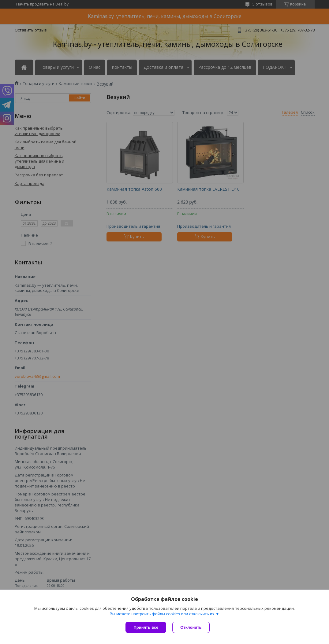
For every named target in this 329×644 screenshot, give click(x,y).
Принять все (146, 627)
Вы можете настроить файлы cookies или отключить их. (163, 614)
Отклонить (191, 627)
